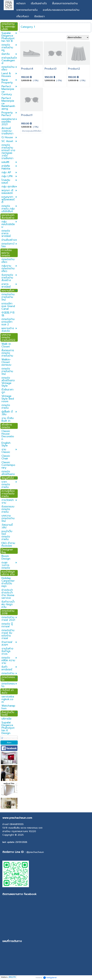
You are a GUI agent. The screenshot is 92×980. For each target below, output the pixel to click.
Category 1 (28, 27)
